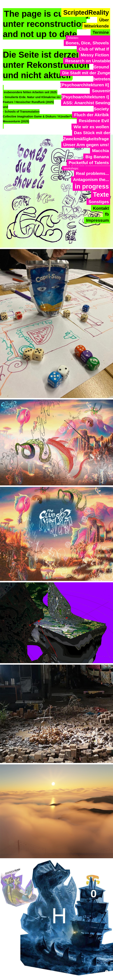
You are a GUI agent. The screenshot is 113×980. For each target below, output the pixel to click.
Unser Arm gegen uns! (86, 145)
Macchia (100, 151)
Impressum (98, 220)
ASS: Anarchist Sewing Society (87, 106)
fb (107, 214)
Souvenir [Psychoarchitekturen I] (86, 94)
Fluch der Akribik (92, 115)
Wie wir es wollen (91, 127)
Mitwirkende (97, 26)
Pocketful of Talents (89, 163)
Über (104, 20)
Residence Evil (94, 121)
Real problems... (92, 173)
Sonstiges (99, 202)
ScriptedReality (86, 13)
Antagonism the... (91, 179)
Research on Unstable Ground (88, 64)
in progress (92, 186)
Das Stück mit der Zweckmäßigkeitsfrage (87, 136)
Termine (101, 32)
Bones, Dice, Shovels (87, 43)
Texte (101, 195)
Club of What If (94, 49)
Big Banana (97, 157)
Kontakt (101, 208)
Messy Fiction (95, 55)
